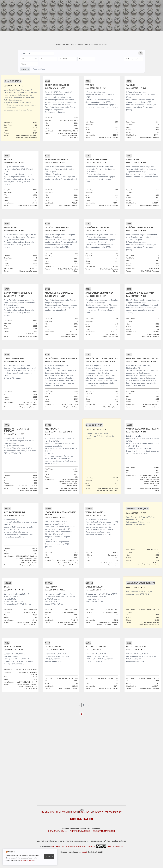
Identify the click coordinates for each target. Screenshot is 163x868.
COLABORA (98, 812)
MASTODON (109, 831)
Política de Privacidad (116, 846)
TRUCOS (74, 812)
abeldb (84, 852)
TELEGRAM (98, 831)
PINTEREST (75, 831)
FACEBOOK (86, 831)
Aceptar (49, 857)
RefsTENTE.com (81, 819)
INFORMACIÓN (62, 812)
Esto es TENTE (85, 812)
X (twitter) (64, 831)
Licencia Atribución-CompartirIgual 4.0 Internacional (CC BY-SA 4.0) (79, 846)
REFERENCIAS (48, 812)
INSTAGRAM (54, 831)
